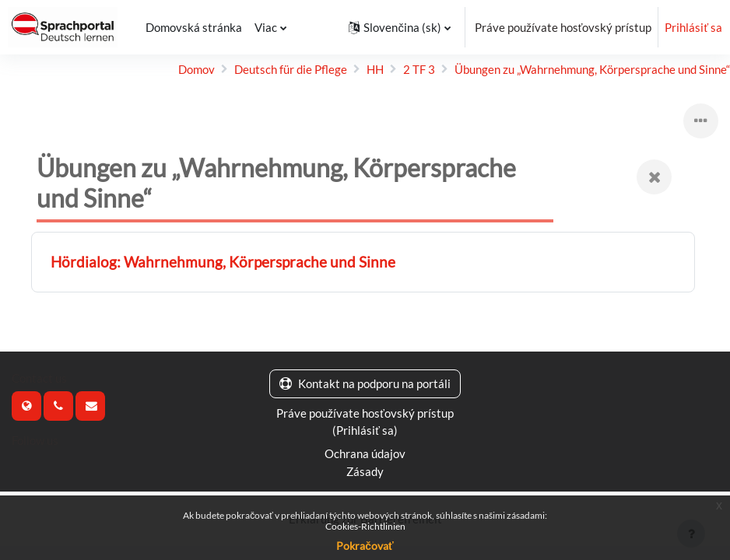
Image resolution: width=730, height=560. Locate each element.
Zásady (365, 471)
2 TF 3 (419, 69)
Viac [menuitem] (266, 27)
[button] (399, 27)
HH (375, 69)
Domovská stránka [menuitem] (194, 27)
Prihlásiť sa (693, 27)
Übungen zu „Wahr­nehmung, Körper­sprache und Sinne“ (592, 69)
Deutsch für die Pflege (291, 69)
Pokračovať (365, 546)
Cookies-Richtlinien (365, 526)
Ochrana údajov (365, 453)
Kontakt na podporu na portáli (365, 383)
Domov (197, 69)
